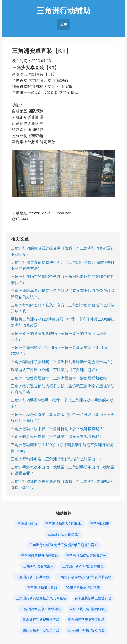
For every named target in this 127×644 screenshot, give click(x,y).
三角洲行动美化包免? (64, 534)
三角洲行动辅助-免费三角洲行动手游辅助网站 (63, 545)
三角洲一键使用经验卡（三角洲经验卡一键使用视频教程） (61, 378)
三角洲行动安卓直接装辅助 (41, 609)
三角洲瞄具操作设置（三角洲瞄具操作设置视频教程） (57, 437)
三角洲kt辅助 (27, 524)
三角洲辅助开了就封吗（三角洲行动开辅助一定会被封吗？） (63, 362)
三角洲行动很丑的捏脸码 (39, 556)
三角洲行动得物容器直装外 (86, 556)
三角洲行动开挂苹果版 (33, 577)
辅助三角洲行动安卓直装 (41, 630)
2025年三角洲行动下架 (83, 588)
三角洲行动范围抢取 (42, 588)
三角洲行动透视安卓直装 (41, 620)
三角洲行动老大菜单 (38, 566)
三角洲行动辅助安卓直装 (86, 630)
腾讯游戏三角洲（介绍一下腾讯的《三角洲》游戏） (55, 370)
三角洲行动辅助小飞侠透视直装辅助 (85, 577)
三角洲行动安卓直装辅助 (86, 620)
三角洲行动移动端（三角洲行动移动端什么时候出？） (57, 459)
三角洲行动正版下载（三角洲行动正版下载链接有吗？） (59, 429)
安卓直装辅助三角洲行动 (93, 598)
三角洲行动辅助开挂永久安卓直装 (41, 598)
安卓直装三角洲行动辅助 (88, 609)
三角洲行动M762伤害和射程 (83, 566)
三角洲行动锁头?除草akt (63, 524)
